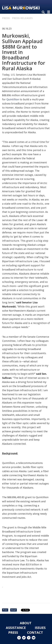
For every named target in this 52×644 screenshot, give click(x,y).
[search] (44, 12)
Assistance (16, 628)
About (26, 623)
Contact (35, 632)
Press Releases (22, 18)
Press (6, 18)
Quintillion (13, 99)
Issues (40, 628)
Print (5, 610)
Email (14, 610)
